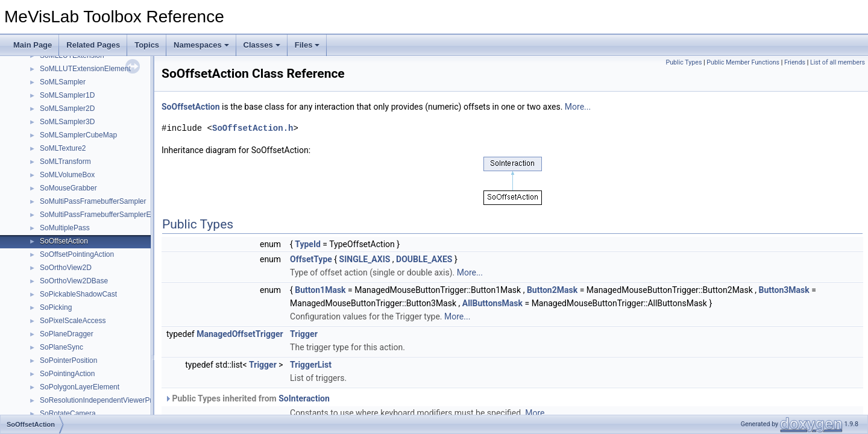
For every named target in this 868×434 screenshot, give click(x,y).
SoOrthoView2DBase (74, 281)
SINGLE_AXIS (365, 259)
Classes (262, 45)
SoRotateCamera (68, 414)
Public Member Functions (743, 62)
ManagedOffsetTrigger (240, 334)
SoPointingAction (67, 374)
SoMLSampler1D (67, 95)
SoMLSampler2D (67, 108)
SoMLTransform (65, 162)
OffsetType (311, 259)
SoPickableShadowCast (78, 294)
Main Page (33, 45)
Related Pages (93, 45)
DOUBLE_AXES (424, 259)
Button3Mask (784, 290)
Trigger (304, 334)
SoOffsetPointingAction (77, 254)
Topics (147, 45)
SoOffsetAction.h (253, 128)
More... (578, 107)
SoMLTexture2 (63, 148)
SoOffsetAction (64, 241)
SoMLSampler (63, 82)
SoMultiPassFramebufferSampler (93, 201)
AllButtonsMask (492, 303)
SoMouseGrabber (68, 188)
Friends (795, 62)
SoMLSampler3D (67, 122)
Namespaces (201, 45)
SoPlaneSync (61, 347)
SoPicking (56, 307)
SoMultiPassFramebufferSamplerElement (106, 215)
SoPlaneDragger (67, 334)
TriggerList (311, 365)
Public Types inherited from (247, 398)
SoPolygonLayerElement (80, 387)
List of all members (838, 62)
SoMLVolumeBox (67, 175)
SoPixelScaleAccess (73, 321)
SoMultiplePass (65, 228)
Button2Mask (552, 290)
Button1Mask (320, 290)
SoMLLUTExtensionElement (85, 69)
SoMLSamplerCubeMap (78, 135)
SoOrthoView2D (66, 268)
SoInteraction (304, 398)
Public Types (684, 62)
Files (307, 45)
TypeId (308, 244)
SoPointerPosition (68, 360)
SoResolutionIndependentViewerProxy (102, 400)
